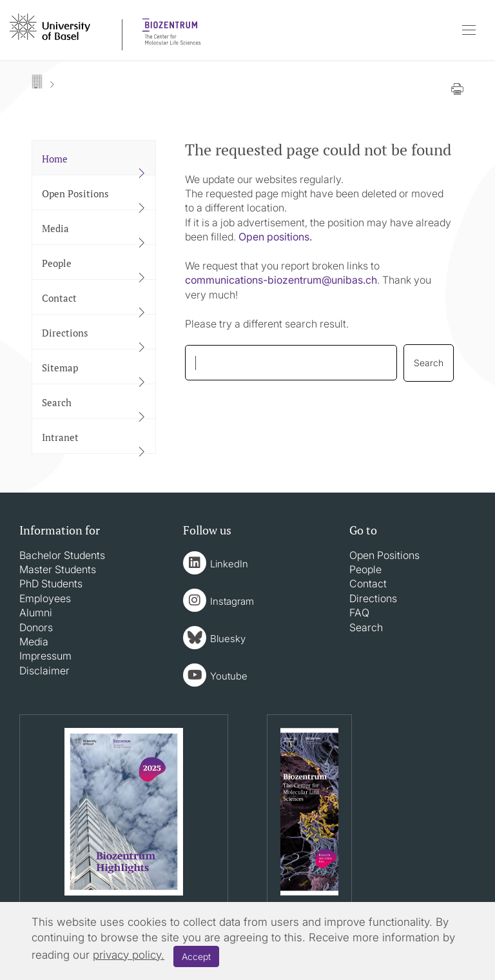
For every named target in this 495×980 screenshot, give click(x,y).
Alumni (36, 612)
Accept (196, 956)
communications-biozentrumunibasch (281, 280)
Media (34, 642)
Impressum (45, 656)
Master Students (58, 569)
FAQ (359, 612)
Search (366, 627)
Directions (373, 598)
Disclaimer (44, 671)
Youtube (229, 676)
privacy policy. (129, 955)
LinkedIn (229, 564)
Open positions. (275, 237)
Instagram (232, 601)
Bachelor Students (62, 555)
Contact (368, 583)
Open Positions (384, 555)
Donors (36, 627)
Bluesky (228, 639)
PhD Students (51, 583)
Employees (45, 598)
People (365, 569)
